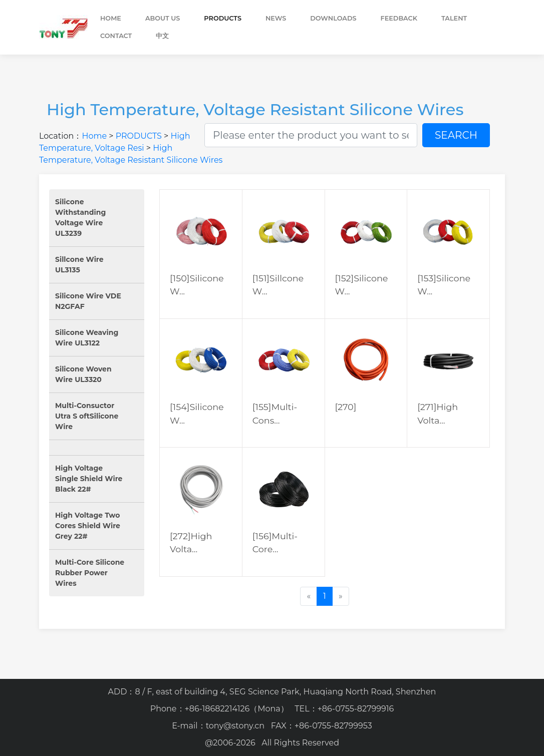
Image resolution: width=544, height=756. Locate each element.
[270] (346, 407)
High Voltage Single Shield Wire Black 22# (89, 479)
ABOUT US (163, 18)
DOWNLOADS (333, 18)
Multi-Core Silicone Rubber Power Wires (90, 573)
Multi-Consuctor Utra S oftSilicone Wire (87, 416)
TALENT (454, 18)
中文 (162, 36)
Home (111, 18)
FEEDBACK (399, 18)
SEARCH (456, 135)
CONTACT (116, 36)
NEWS (276, 18)
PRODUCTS (223, 18)
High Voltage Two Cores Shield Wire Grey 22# (88, 526)
